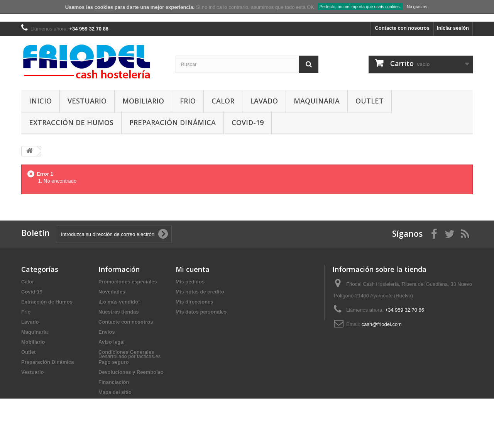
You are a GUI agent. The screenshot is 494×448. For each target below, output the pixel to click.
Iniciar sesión (453, 28)
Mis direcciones (195, 302)
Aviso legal (112, 342)
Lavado (264, 101)
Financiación (114, 382)
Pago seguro (114, 362)
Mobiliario (143, 101)
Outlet (370, 101)
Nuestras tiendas (119, 312)
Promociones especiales (128, 282)
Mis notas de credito (200, 292)
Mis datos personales (201, 312)
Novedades (112, 292)
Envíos (107, 332)
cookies (104, 7)
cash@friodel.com (382, 324)
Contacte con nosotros (402, 28)
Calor (223, 101)
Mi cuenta (193, 269)
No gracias (417, 7)
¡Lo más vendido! (119, 302)
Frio (188, 101)
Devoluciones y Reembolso (131, 372)
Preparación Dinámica (173, 122)
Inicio (40, 101)
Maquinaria (317, 101)
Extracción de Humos (71, 122)
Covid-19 (248, 122)
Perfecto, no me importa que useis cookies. (360, 7)
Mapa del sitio (115, 392)
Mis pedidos (190, 282)
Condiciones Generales (126, 352)
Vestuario (87, 101)
